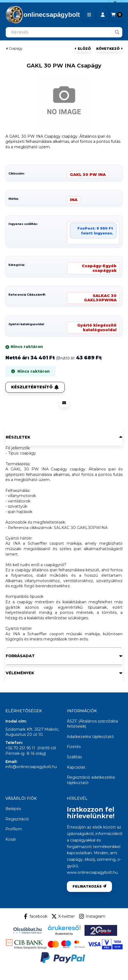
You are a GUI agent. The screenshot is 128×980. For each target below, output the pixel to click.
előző (83, 49)
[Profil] (103, 15)
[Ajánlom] (64, 403)
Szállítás (74, 757)
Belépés (13, 809)
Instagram (92, 916)
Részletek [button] (18, 437)
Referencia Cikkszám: (27, 295)
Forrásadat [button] (20, 656)
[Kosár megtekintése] (117, 15)
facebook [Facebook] (35, 916)
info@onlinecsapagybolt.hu (31, 767)
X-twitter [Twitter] (63, 916)
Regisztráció (17, 819)
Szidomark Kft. (19, 729)
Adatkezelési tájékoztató (90, 737)
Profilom (14, 829)
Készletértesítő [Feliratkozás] (35, 387)
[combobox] (64, 32)
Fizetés (74, 747)
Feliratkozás (89, 886)
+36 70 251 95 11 (20, 748)
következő (109, 49)
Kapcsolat (76, 767)
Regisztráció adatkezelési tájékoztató (91, 780)
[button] (89, 15)
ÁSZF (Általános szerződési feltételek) (92, 724)
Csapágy (16, 49)
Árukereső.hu (64, 934)
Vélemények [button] (20, 673)
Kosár (11, 839)
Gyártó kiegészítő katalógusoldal (97, 328)
